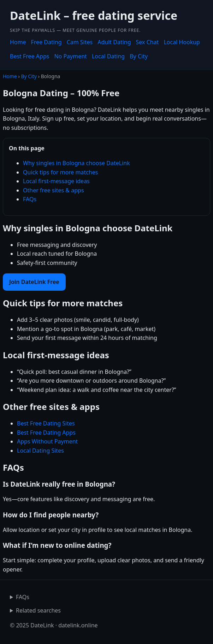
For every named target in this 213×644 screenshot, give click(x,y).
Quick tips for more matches (61, 172)
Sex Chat (147, 42)
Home (18, 42)
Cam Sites (80, 42)
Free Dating (46, 42)
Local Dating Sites (40, 451)
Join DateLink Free (34, 282)
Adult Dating (114, 42)
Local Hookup (182, 42)
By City (139, 56)
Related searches (38, 610)
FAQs (30, 199)
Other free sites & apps (54, 190)
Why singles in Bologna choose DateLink (76, 163)
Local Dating (108, 56)
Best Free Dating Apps (46, 433)
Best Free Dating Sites (46, 423)
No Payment (70, 56)
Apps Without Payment (47, 441)
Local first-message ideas (56, 181)
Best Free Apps (29, 56)
